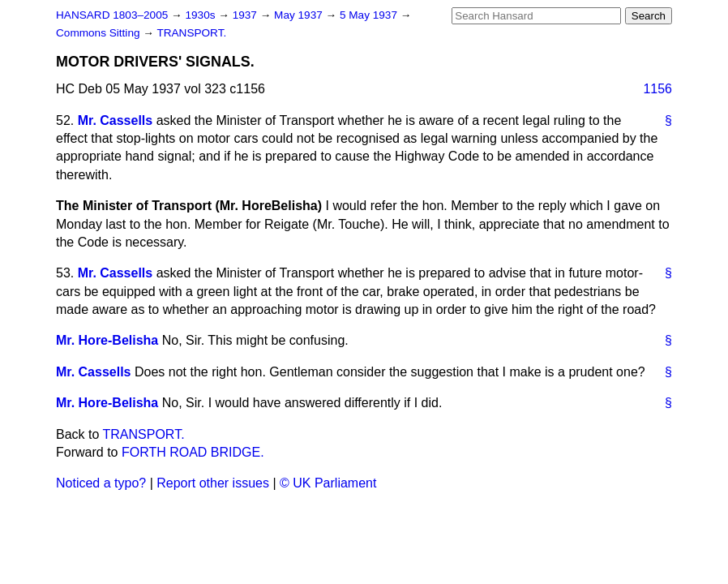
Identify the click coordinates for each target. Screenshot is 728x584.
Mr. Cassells (116, 120)
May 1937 (300, 15)
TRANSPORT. (191, 33)
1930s (201, 15)
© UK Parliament (328, 483)
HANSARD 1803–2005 (112, 15)
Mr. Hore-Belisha (107, 340)
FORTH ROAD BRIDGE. (193, 452)
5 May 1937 (370, 15)
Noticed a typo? (101, 483)
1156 (657, 89)
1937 (246, 15)
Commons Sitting (99, 33)
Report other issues (213, 483)
